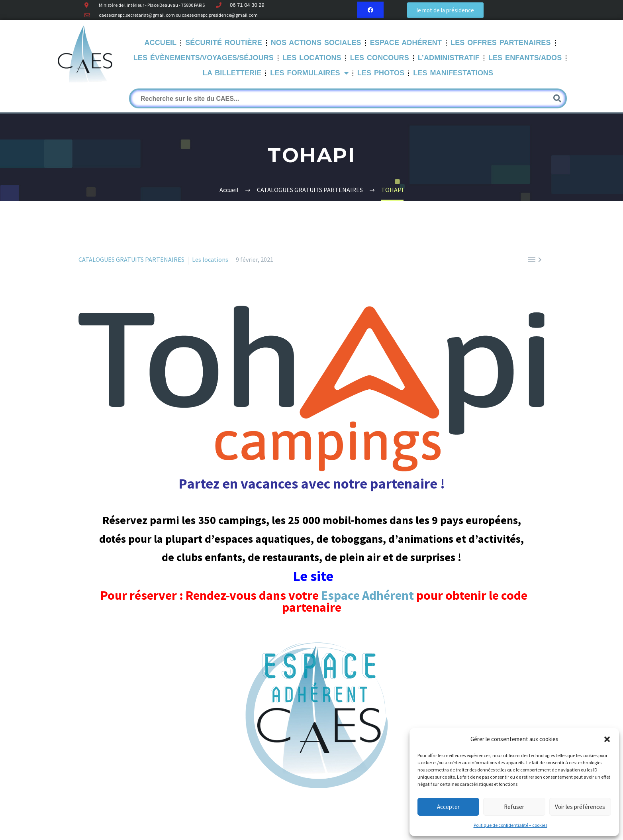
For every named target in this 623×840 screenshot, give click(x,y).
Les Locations (312, 58)
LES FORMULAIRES (309, 73)
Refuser (514, 807)
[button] (607, 739)
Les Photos (381, 73)
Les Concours (380, 58)
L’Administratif (449, 58)
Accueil (161, 43)
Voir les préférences (580, 807)
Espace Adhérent (406, 43)
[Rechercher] (348, 98)
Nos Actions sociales (316, 43)
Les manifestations (453, 73)
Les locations (210, 259)
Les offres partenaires (501, 43)
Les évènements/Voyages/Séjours (204, 58)
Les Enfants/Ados (525, 58)
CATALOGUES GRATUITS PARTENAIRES (131, 259)
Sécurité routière (224, 43)
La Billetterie (232, 73)
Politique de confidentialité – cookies (510, 825)
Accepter (448, 807)
